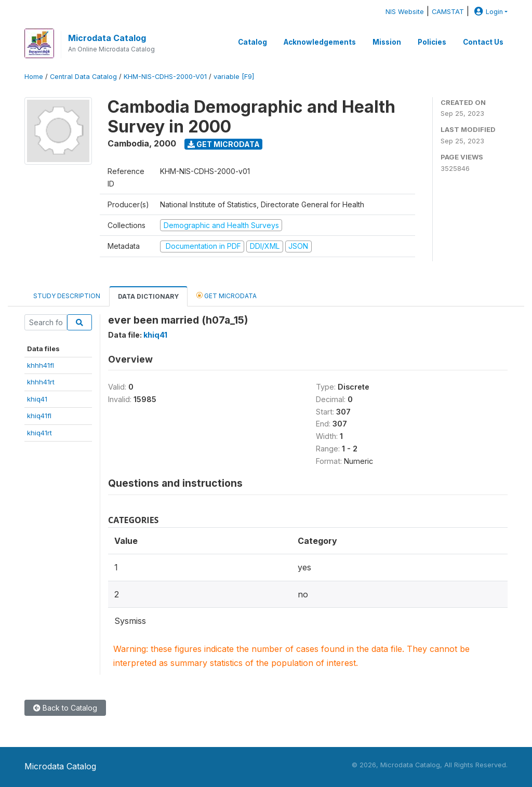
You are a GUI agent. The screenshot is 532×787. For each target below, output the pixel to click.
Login (487, 12)
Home (34, 77)
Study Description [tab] (67, 296)
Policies (432, 42)
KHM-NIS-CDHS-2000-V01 (165, 77)
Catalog (252, 42)
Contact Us (483, 42)
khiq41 (37, 399)
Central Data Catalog (83, 77)
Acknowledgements (320, 42)
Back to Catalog (65, 708)
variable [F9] (234, 77)
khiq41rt (39, 433)
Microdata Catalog (107, 38)
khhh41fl (41, 365)
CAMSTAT (448, 12)
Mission (387, 42)
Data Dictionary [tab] (148, 296)
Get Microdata (224, 144)
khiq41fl (39, 416)
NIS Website (405, 12)
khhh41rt (41, 382)
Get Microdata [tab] (227, 295)
